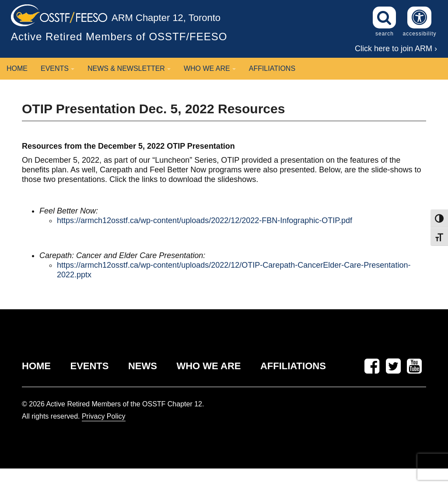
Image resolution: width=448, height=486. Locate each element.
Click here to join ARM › (396, 49)
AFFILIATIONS (293, 366)
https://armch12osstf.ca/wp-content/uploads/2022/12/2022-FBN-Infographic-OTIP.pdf (205, 220)
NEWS (143, 366)
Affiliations (272, 68)
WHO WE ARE (208, 366)
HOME (36, 366)
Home (17, 68)
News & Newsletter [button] (129, 68)
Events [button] (58, 68)
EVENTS (89, 366)
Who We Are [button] (210, 68)
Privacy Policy (104, 416)
